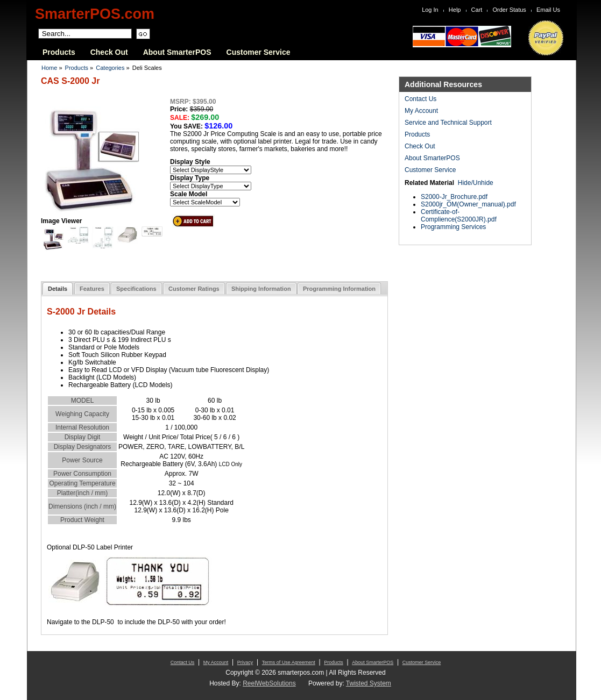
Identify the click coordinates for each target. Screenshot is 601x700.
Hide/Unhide (476, 183)
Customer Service (259, 52)
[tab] (58, 288)
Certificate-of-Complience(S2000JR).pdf (459, 216)
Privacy (245, 662)
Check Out (109, 52)
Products (59, 52)
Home (49, 68)
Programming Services (453, 227)
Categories (110, 68)
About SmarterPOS (177, 52)
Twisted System (369, 683)
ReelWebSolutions (269, 683)
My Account (421, 111)
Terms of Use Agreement (289, 662)
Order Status (510, 10)
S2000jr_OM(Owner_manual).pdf (468, 204)
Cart (477, 10)
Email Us (548, 10)
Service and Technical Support (448, 123)
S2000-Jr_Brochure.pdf (454, 197)
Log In (430, 10)
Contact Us (420, 99)
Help (455, 10)
